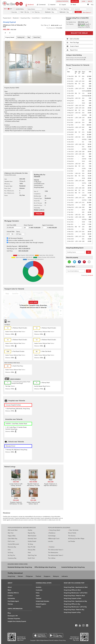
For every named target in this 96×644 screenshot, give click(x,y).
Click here (33, 302)
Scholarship (11, 598)
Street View (37, 37)
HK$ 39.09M (33, 482)
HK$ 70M (16, 482)
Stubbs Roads (32, 541)
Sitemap (10, 604)
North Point (31, 558)
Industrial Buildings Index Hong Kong (73, 567)
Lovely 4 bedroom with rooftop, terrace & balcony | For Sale (16, 486)
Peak (29, 553)
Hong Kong (11, 576)
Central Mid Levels (13, 544)
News (9, 590)
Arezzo (16, 498)
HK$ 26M (16, 500)
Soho (9, 550)
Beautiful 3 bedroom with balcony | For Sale (33, 485)
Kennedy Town (32, 539)
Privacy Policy (62, 641)
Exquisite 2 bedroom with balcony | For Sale (16, 503)
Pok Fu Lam (11, 541)
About (10, 587)
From (49, 9)
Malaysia (56, 576)
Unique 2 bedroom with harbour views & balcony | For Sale (33, 504)
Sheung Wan (32, 550)
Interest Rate (11, 232)
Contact (10, 596)
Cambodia (39, 590)
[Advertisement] (33, 151)
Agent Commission (48, 225)
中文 (92, 5)
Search (78, 12)
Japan (38, 596)
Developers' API (13, 616)
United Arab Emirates (42, 601)
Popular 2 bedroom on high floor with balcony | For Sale (51, 486)
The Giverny (72, 536)
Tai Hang (30, 544)
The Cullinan (52, 558)
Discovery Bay (12, 547)
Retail (73, 5)
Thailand (38, 576)
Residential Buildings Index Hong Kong (20, 567)
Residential (30, 5)
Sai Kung (10, 553)
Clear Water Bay (13, 539)
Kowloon (51, 547)
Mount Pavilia (72, 533)
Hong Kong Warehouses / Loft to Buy (75, 607)
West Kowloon (32, 536)
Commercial (41, 5)
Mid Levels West (13, 530)
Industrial (52, 5)
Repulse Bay (31, 533)
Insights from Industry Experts (17, 621)
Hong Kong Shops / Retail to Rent (74, 596)
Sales (70, 68)
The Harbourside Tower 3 (56, 550)
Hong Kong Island (54, 530)
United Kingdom (41, 604)
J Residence (52, 533)
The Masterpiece (53, 553)
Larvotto (51, 541)
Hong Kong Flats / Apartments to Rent (76, 587)
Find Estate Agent (13, 601)
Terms (18, 232)
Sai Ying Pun (11, 555)
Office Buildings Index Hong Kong (45, 567)
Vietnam (20, 576)
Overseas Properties (62, 1)
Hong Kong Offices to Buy (72, 604)
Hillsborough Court (54, 539)
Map (29, 37)
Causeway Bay (12, 558)
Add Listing (75, 1)
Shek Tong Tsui (32, 555)
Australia (39, 587)
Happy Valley (12, 536)
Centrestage (52, 536)
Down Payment (28, 225)
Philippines (29, 576)
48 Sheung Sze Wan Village (76, 539)
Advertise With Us (13, 593)
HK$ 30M (33, 500)
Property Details (10, 37)
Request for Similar (79, 33)
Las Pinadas (72, 541)
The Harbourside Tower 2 (56, 555)
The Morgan (33, 480)
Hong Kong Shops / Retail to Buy (74, 610)
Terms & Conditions (54, 641)
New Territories (73, 530)
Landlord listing (20, 9)
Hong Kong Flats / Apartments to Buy (75, 601)
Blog (9, 613)
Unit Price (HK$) (11, 225)
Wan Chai (11, 533)
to (62, 9)
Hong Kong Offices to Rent (72, 590)
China (38, 593)
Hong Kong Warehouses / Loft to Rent (76, 593)
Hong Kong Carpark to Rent (73, 598)
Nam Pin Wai (32, 547)
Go (89, 252)
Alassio (51, 480)
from (22, 12)
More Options (87, 12)
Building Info (21, 37)
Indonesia (65, 576)
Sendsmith (90, 275)
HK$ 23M (51, 482)
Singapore (47, 576)
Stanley (30, 530)
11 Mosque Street (16, 480)
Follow (39, 214)
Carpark (63, 5)
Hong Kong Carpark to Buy (72, 612)
